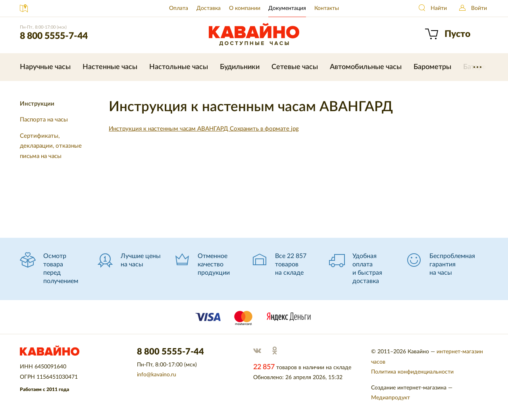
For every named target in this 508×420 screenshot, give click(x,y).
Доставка (209, 8)
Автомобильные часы (366, 67)
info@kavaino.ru (157, 375)
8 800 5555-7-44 (54, 36)
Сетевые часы (295, 67)
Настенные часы (110, 67)
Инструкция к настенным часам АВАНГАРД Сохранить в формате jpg (204, 129)
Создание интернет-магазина (409, 388)
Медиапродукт (391, 398)
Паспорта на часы (44, 120)
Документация (287, 8)
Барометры (432, 67)
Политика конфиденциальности (412, 372)
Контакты (327, 8)
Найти (439, 8)
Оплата (179, 8)
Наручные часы (45, 67)
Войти (479, 8)
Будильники (240, 67)
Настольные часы (179, 67)
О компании (245, 8)
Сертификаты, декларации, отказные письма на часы (51, 146)
